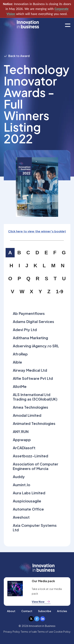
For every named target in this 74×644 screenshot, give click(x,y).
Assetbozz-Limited (31, 456)
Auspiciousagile (27, 501)
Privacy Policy (12, 632)
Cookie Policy (62, 632)
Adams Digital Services (34, 321)
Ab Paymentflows (29, 313)
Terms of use (45, 632)
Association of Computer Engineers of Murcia (36, 466)
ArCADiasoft (24, 448)
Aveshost (21, 517)
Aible (17, 362)
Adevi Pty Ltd (25, 330)
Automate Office (28, 509)
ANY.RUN (21, 431)
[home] (21, 25)
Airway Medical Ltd (30, 370)
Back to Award (17, 56)
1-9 (60, 292)
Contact (27, 611)
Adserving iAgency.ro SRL (36, 346)
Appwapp (22, 440)
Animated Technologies (34, 423)
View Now (41, 602)
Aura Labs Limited (29, 493)
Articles (62, 611)
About (11, 611)
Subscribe (45, 611)
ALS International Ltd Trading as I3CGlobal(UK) (35, 397)
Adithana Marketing (30, 338)
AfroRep (20, 354)
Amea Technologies (31, 407)
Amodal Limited (27, 415)
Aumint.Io (21, 485)
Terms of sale (29, 632)
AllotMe (20, 386)
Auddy (19, 477)
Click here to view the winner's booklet (37, 231)
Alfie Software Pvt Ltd (33, 378)
